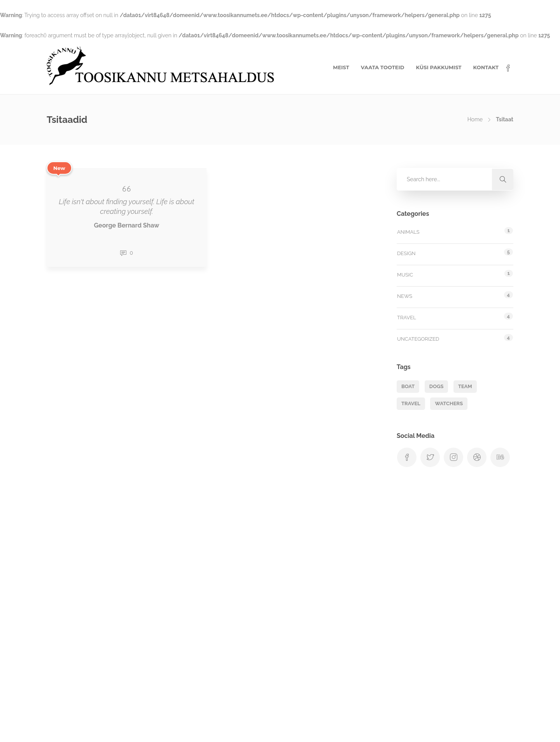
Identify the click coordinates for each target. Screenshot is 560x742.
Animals (408, 232)
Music (405, 275)
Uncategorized (418, 339)
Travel (407, 318)
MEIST (341, 67)
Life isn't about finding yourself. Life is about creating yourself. (127, 206)
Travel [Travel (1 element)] (411, 403)
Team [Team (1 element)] (465, 386)
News (405, 296)
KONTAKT (486, 67)
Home (475, 119)
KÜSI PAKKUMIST (438, 67)
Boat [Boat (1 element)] (408, 386)
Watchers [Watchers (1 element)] (449, 403)
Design (406, 253)
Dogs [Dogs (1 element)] (437, 386)
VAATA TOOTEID (383, 67)
